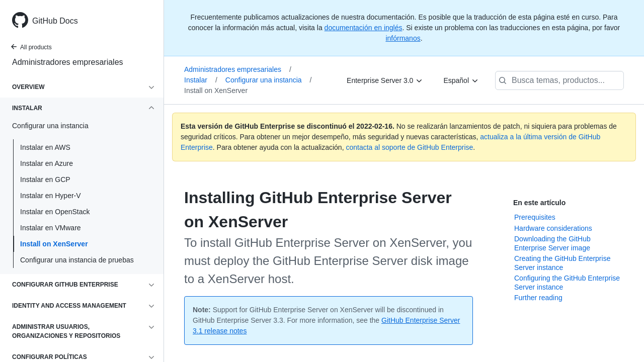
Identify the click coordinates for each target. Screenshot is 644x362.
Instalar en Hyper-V (51, 196)
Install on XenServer (54, 244)
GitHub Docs (55, 21)
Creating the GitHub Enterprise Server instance (562, 263)
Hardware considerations (553, 228)
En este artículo (539, 203)
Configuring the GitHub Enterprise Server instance (567, 283)
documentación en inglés (364, 28)
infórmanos (403, 38)
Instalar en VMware (51, 228)
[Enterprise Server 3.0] (385, 80)
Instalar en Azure (47, 163)
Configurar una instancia (269, 80)
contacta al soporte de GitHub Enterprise (409, 147)
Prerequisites (535, 217)
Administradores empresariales (68, 62)
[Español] (461, 80)
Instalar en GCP (45, 179)
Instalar (201, 80)
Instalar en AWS (45, 147)
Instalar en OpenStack (55, 212)
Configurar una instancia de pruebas (77, 260)
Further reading (538, 298)
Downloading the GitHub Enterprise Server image (552, 243)
